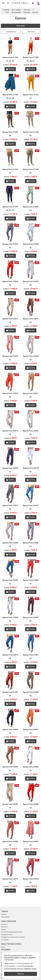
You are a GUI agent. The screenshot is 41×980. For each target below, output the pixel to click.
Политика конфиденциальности (12, 932)
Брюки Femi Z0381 (10, 580)
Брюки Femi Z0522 (10, 393)
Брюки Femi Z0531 (10, 319)
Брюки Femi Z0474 (10, 506)
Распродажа (5, 917)
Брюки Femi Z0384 (10, 543)
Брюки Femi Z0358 (10, 617)
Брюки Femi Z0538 (10, 281)
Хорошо (21, 974)
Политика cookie (7, 935)
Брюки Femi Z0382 (31, 543)
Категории (20, 26)
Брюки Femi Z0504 (10, 468)
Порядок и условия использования (13, 937)
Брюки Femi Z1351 (10, 132)
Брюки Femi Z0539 (31, 244)
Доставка (4, 927)
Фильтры (31, 32)
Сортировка (11, 32)
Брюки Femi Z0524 (31, 356)
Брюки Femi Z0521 (31, 393)
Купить (10, 69)
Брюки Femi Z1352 (31, 95)
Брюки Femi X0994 (10, 730)
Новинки (4, 914)
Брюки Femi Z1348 (31, 169)
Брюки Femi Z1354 (10, 95)
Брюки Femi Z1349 (10, 169)
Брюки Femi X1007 (31, 655)
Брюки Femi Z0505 (31, 431)
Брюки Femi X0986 (31, 804)
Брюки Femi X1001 (10, 692)
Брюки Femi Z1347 (10, 207)
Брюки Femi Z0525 (10, 356)
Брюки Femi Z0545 (10, 244)
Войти (3, 947)
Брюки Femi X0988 (31, 767)
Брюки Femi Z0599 (31, 207)
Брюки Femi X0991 (31, 730)
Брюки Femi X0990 (10, 767)
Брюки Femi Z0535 (31, 281)
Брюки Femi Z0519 (10, 431)
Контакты (4, 924)
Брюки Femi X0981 (31, 842)
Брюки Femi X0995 (31, 692)
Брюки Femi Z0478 (31, 468)
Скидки (3, 929)
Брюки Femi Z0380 (31, 580)
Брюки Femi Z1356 (10, 57)
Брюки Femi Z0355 (31, 617)
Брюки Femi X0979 (10, 879)
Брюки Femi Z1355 (31, 57)
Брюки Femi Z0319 (10, 655)
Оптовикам (5, 940)
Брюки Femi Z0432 (31, 506)
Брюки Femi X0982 (10, 842)
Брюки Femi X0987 (10, 804)
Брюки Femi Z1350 (31, 132)
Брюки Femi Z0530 (31, 319)
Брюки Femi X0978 (31, 879)
